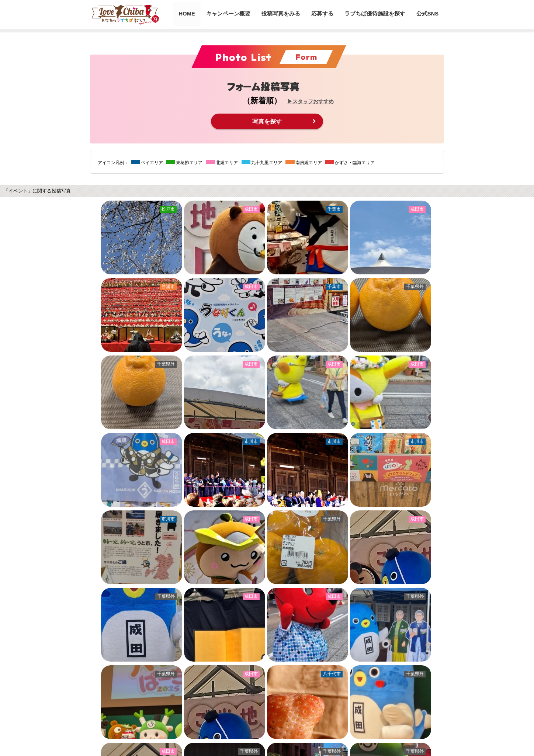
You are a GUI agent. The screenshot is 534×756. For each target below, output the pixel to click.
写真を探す (267, 121)
